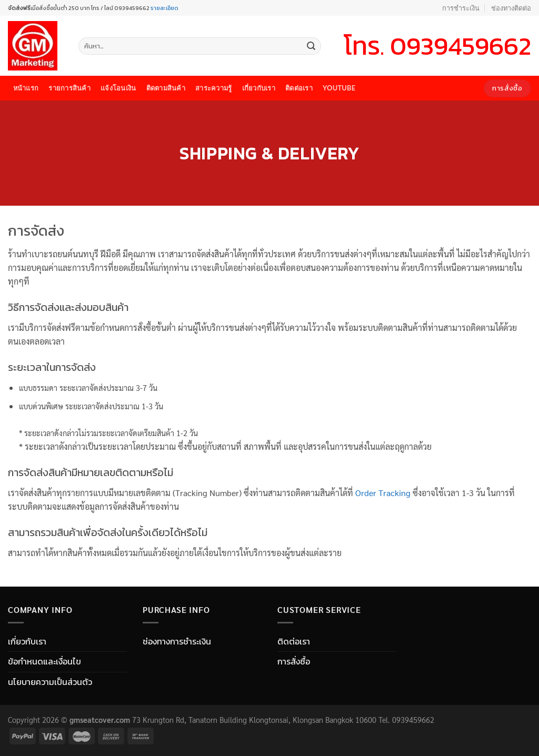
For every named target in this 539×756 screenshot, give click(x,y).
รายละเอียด (164, 8)
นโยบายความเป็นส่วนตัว (50, 682)
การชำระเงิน (461, 8)
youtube (339, 88)
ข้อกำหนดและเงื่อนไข (44, 661)
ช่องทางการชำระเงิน (177, 641)
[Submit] (311, 46)
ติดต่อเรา (299, 88)
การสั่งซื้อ (294, 661)
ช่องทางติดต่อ (511, 8)
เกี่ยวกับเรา (259, 88)
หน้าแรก (26, 88)
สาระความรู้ (213, 88)
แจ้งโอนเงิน (118, 88)
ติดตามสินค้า (166, 88)
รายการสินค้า (69, 88)
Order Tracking (383, 493)
